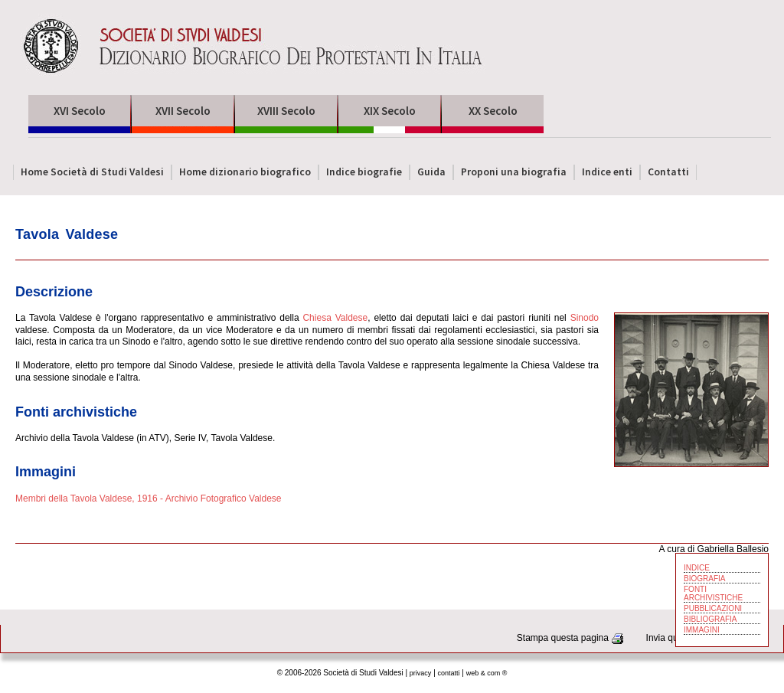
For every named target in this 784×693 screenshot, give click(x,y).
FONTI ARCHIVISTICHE (713, 593)
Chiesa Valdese (335, 318)
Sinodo (585, 318)
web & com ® (487, 673)
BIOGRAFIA (704, 579)
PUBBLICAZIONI (713, 608)
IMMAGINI (702, 630)
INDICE (697, 568)
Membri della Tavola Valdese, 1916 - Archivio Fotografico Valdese (149, 499)
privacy (421, 673)
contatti (449, 673)
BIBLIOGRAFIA (710, 619)
